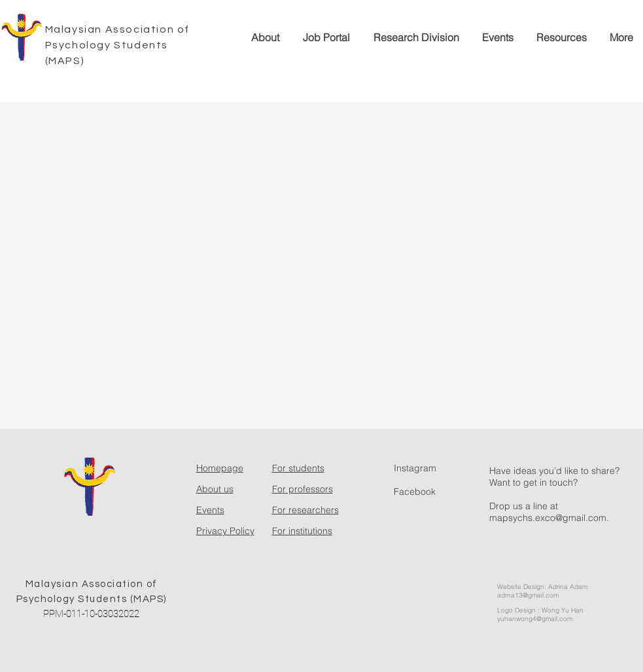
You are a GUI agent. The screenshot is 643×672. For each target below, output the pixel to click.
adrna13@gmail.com (528, 595)
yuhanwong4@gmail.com (535, 619)
